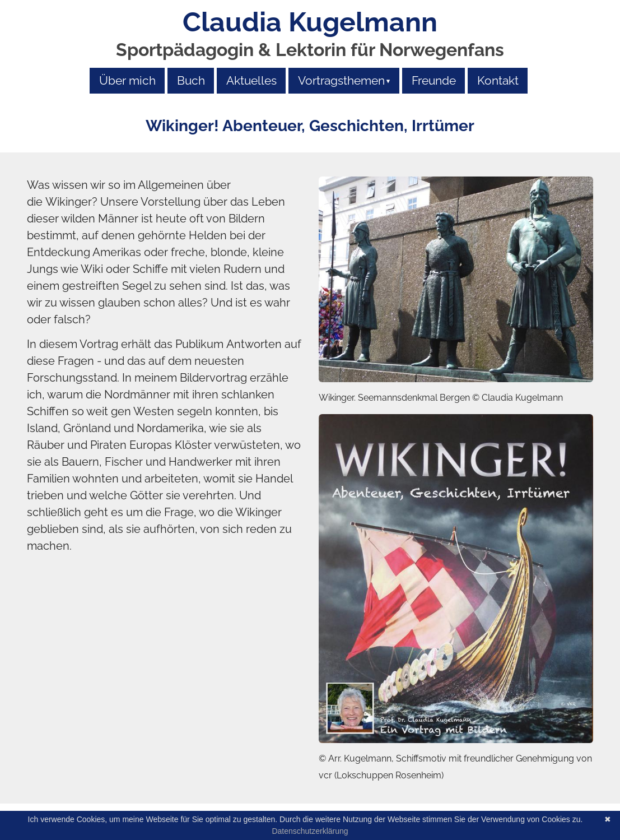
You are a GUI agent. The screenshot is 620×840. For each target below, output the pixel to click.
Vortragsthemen (341, 80)
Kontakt (498, 80)
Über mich (127, 80)
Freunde (434, 80)
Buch (191, 80)
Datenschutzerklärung (310, 831)
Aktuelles (251, 80)
